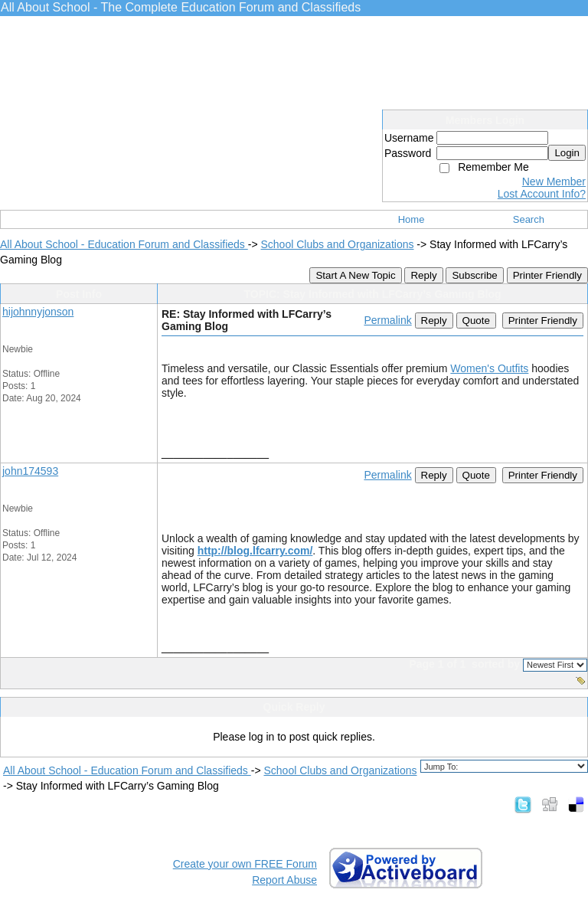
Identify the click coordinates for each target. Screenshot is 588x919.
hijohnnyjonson (38, 312)
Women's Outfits (489, 368)
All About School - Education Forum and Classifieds (124, 244)
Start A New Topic (355, 275)
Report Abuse (284, 880)
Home (412, 219)
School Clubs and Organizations (337, 244)
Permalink (387, 320)
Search (529, 219)
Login (567, 153)
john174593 (30, 471)
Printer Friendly (547, 275)
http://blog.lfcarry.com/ (255, 551)
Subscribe (474, 275)
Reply (423, 275)
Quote (476, 321)
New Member (554, 182)
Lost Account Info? (542, 194)
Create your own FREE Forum (245, 864)
